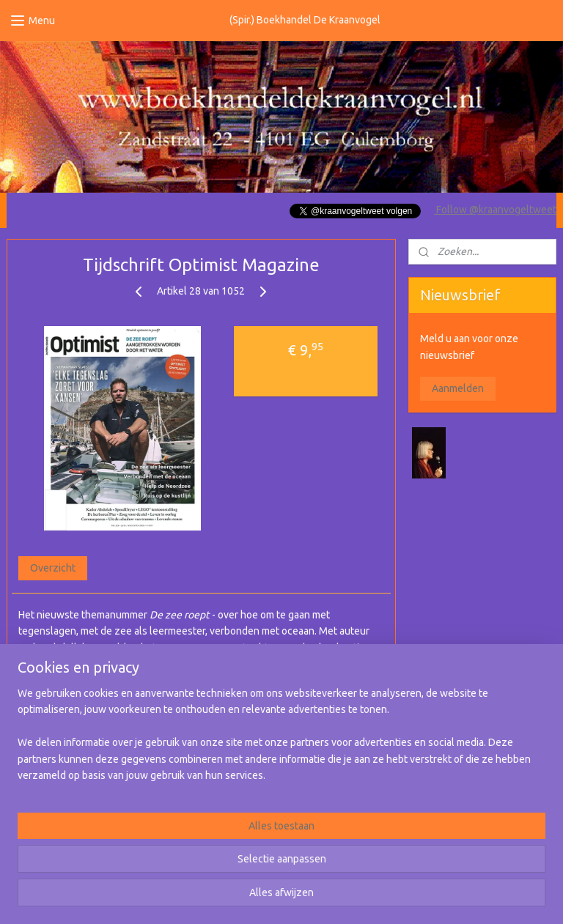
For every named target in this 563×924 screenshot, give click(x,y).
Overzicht (53, 568)
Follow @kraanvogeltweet (495, 210)
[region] (185, 850)
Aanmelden (458, 388)
